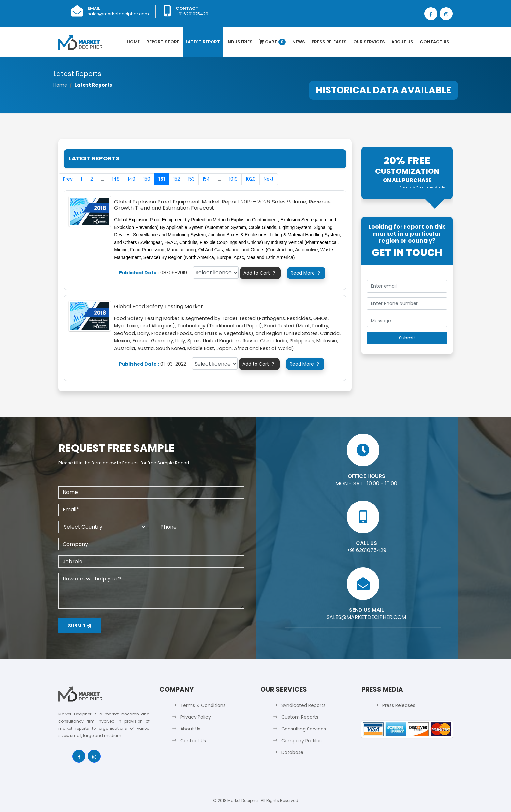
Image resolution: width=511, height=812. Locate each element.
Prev (68, 179)
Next (269, 179)
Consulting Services (304, 729)
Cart (272, 42)
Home (133, 42)
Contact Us (435, 42)
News (299, 42)
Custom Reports (300, 717)
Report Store (163, 42)
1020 (251, 179)
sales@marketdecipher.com (118, 14)
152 (177, 179)
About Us (402, 42)
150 (147, 179)
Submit (80, 626)
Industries (240, 42)
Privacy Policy (196, 717)
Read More (306, 273)
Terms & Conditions (203, 705)
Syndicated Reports (303, 705)
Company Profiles (301, 741)
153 (191, 179)
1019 (233, 179)
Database (292, 752)
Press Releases (329, 42)
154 (206, 179)
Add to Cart (260, 273)
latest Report (203, 42)
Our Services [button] (369, 42)
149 (131, 179)
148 (116, 179)
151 (162, 179)
